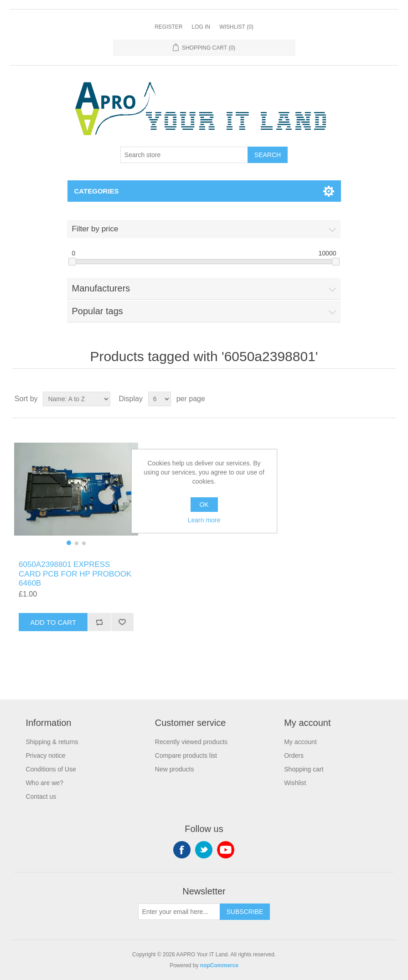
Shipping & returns (52, 742)
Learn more (204, 520)
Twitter (204, 850)
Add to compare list (99, 622)
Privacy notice (45, 755)
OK (204, 505)
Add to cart (53, 622)
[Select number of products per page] (160, 399)
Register (168, 27)
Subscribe (245, 912)
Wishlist (295, 783)
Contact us (41, 796)
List (388, 399)
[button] (69, 543)
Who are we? (44, 783)
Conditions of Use (51, 769)
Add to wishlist (122, 622)
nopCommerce (219, 965)
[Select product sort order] (77, 399)
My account (300, 742)
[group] (76, 489)
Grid (372, 399)
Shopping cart (304, 769)
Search (268, 155)
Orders (294, 755)
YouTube (226, 850)
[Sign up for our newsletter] (179, 912)
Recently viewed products (191, 742)
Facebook (182, 850)
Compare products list (186, 755)
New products (175, 769)
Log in (201, 27)
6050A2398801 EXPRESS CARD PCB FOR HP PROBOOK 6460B (75, 574)
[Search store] (184, 155)
